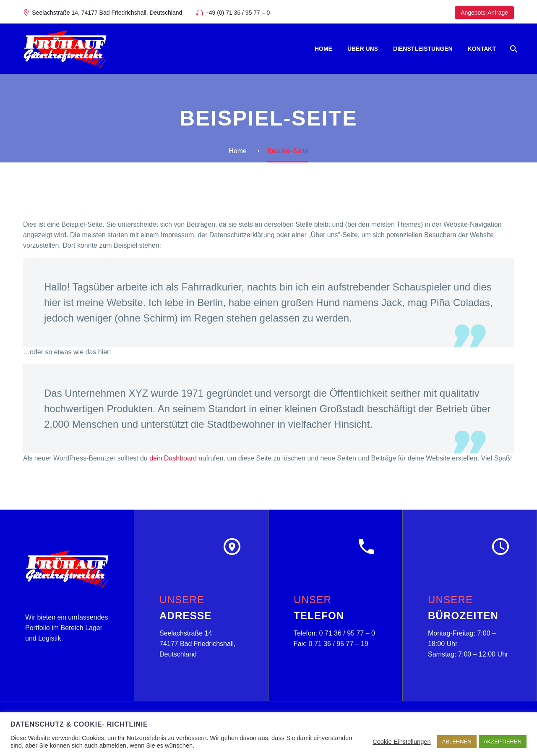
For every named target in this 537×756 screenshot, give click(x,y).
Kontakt (482, 49)
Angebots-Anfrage (484, 13)
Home (323, 49)
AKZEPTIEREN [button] (503, 742)
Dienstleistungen (423, 49)
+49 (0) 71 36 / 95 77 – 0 (238, 13)
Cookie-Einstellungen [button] (402, 742)
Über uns (363, 49)
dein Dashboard (173, 458)
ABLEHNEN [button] (457, 742)
